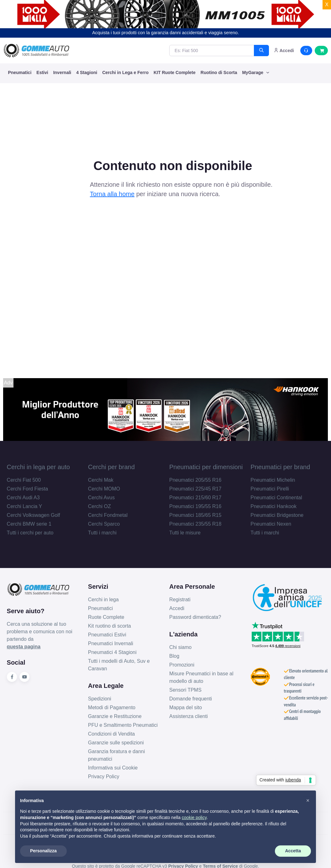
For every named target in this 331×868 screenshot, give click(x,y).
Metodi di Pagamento (112, 707)
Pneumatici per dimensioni (206, 467)
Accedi (177, 608)
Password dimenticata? (195, 617)
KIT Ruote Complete (175, 72)
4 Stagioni (87, 72)
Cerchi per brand (111, 467)
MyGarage (253, 72)
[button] (308, 801)
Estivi (42, 72)
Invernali (62, 72)
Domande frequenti (191, 699)
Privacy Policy (104, 777)
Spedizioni (100, 699)
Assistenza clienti (189, 716)
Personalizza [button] (43, 851)
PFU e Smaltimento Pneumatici (123, 725)
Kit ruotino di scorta (110, 626)
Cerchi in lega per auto (38, 467)
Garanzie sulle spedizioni (116, 743)
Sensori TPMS (185, 690)
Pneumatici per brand (280, 467)
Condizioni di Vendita (111, 734)
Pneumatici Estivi (107, 635)
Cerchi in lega (103, 600)
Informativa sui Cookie (113, 768)
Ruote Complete (106, 617)
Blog (174, 656)
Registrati (180, 600)
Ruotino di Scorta (219, 72)
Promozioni (182, 665)
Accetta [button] (293, 851)
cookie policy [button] (194, 817)
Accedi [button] (284, 51)
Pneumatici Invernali (111, 643)
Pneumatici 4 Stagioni (112, 652)
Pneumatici (20, 72)
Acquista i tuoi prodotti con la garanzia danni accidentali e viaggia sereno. (165, 33)
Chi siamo (180, 647)
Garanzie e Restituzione (115, 716)
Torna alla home (112, 194)
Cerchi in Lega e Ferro (125, 72)
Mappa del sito (186, 707)
